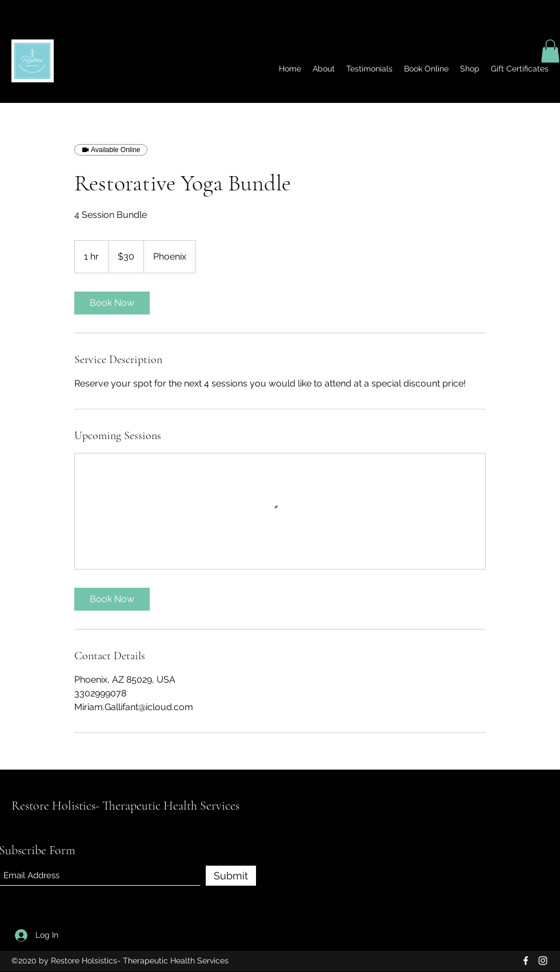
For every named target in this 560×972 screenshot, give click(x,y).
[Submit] (231, 876)
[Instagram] (543, 961)
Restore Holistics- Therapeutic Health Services (125, 806)
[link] (112, 303)
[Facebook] (526, 961)
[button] (550, 51)
